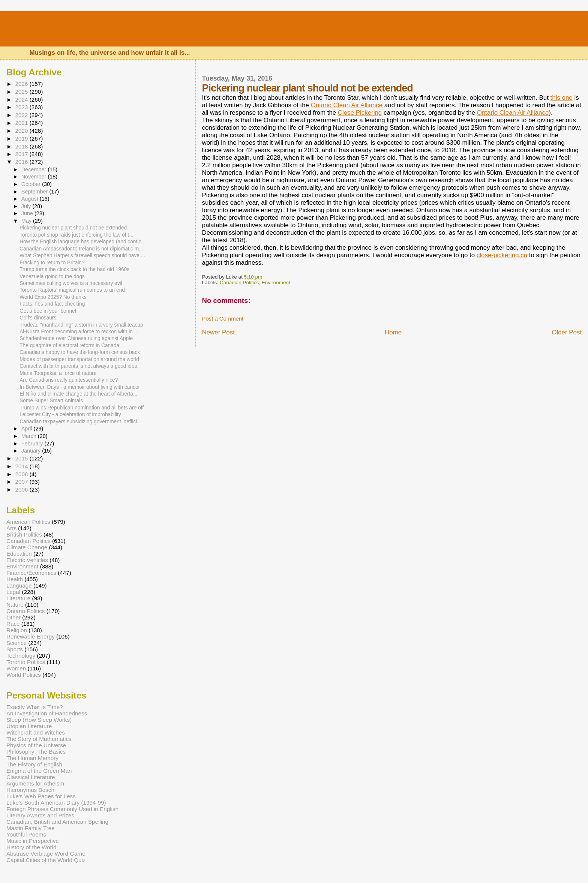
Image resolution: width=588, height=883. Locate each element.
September (35, 192)
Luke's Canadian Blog (121, 32)
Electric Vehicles (27, 560)
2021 (22, 123)
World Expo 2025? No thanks (53, 297)
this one (562, 98)
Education (19, 554)
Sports (15, 649)
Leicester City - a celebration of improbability (70, 415)
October (32, 184)
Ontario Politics (26, 611)
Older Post (567, 332)
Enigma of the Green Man (39, 771)
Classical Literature (31, 777)
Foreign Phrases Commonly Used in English (62, 809)
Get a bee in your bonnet (48, 311)
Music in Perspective (33, 841)
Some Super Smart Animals (51, 401)
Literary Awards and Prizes (40, 815)
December (35, 169)
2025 (22, 92)
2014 (22, 466)
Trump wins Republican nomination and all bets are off (82, 408)
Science (16, 643)
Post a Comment (223, 319)
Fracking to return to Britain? (52, 263)
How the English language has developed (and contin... (82, 242)
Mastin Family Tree (31, 828)
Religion (17, 630)
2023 (22, 107)
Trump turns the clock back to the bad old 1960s (74, 269)
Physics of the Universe (36, 745)
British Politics (24, 534)
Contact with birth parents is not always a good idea (78, 366)
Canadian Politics (239, 283)
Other (13, 617)
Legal (13, 592)
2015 (22, 458)
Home (393, 332)
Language (19, 585)
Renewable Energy (31, 636)
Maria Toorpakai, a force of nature (58, 373)
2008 (22, 474)
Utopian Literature (29, 726)
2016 (22, 162)
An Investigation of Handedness (47, 713)
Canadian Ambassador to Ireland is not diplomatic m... (81, 249)
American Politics (28, 522)
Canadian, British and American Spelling (57, 822)
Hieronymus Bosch (30, 790)
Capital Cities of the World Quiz (46, 860)
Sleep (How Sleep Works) (39, 720)
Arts (11, 528)
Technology (21, 656)
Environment (276, 283)
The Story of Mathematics (39, 739)
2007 (22, 482)
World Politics (24, 675)
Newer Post (218, 332)
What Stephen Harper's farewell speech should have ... (82, 256)
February (33, 444)
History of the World (31, 847)
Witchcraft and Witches (36, 732)
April (28, 429)
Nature (15, 605)
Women (16, 668)
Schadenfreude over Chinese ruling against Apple (76, 338)
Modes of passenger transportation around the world (79, 359)
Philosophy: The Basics (36, 752)
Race (13, 624)
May (27, 221)
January (32, 451)
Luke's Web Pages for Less (41, 796)
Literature (18, 598)
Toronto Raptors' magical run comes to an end (72, 290)
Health (15, 579)
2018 (22, 146)
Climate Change (27, 547)
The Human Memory (32, 758)
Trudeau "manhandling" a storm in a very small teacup (81, 325)
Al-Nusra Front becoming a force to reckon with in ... (79, 332)
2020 (22, 131)
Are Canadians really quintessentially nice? (69, 380)
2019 (22, 139)
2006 (22, 489)
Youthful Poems (26, 834)
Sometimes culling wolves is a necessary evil (71, 283)
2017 (22, 154)
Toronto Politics (26, 662)
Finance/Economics (31, 573)
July (27, 206)
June (28, 213)
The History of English (34, 764)
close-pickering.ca (502, 255)
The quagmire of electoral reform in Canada (69, 346)
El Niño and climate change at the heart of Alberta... (78, 394)
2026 (22, 84)
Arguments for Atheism (35, 783)
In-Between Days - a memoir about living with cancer (80, 387)
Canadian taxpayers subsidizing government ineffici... (80, 422)
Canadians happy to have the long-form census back (80, 352)
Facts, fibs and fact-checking (52, 304)
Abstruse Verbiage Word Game (46, 854)
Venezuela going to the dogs (52, 277)
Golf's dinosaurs (38, 318)
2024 (22, 100)
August (31, 199)
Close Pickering (360, 113)
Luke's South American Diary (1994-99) (56, 803)
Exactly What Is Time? (35, 707)
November (35, 177)
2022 (22, 115)
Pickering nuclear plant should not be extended (73, 228)
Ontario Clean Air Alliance (347, 105)
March (30, 436)
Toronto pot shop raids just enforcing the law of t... (76, 235)
